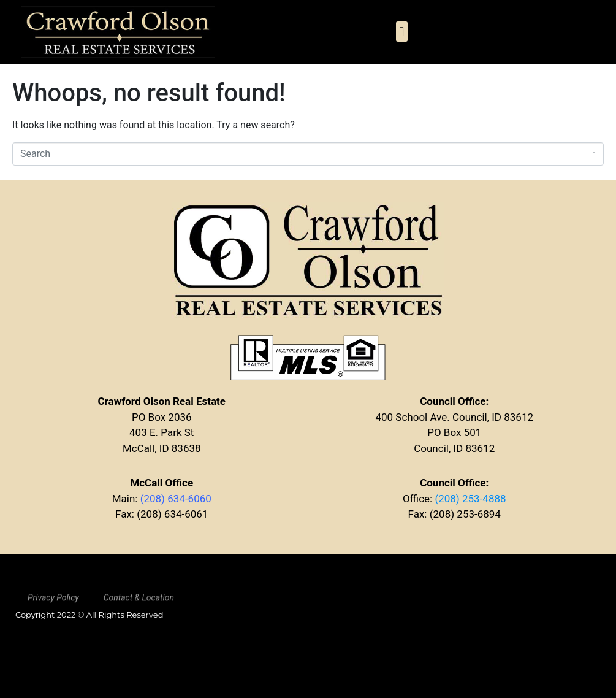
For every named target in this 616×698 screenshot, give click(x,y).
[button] (402, 32)
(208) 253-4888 (470, 499)
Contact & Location (139, 602)
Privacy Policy (53, 602)
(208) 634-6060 (176, 499)
